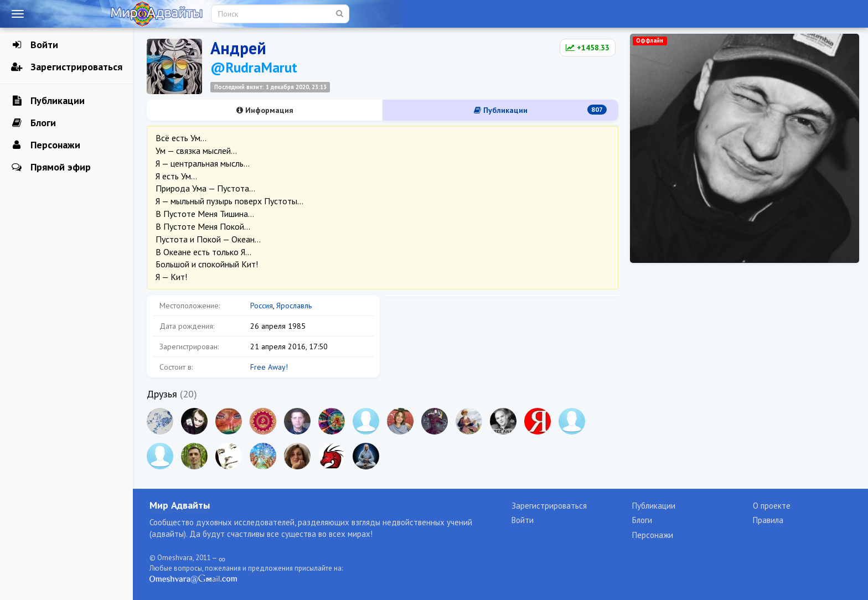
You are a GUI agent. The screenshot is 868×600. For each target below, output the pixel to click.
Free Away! (269, 367)
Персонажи (46, 145)
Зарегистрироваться (67, 67)
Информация (265, 110)
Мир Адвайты (180, 505)
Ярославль (294, 306)
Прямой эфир (51, 167)
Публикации (48, 101)
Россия (262, 306)
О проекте (772, 506)
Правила (768, 520)
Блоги (33, 123)
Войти (35, 45)
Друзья (162, 394)
